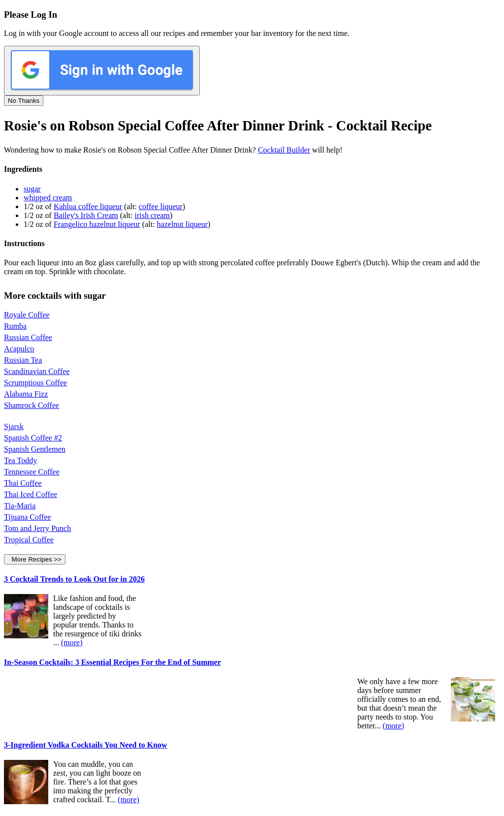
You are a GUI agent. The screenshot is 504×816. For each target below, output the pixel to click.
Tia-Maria (20, 506)
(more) (72, 643)
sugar (32, 189)
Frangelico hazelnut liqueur (97, 224)
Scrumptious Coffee (35, 383)
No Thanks (24, 101)
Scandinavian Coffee (37, 371)
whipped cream (48, 198)
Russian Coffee (28, 337)
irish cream (153, 215)
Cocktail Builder (284, 150)
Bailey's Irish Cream (86, 215)
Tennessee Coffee (32, 472)
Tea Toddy (20, 460)
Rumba (15, 326)
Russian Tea (23, 360)
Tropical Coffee (29, 540)
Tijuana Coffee (28, 517)
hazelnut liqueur (183, 224)
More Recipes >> (35, 559)
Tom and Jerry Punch (37, 528)
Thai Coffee (23, 483)
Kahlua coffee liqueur (88, 206)
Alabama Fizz (26, 394)
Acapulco (19, 349)
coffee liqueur (161, 206)
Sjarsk (14, 426)
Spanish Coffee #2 (33, 438)
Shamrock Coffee (31, 405)
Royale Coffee (27, 315)
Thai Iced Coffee (31, 494)
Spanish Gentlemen (35, 449)
